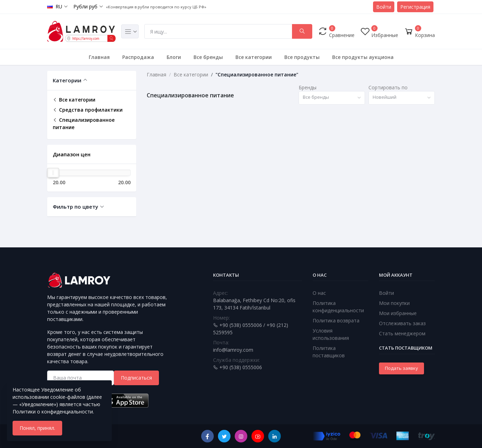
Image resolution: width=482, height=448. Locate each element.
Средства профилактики (88, 110)
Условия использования (331, 334)
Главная (99, 57)
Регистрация (415, 7)
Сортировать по (388, 87)
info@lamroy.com (233, 350)
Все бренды (208, 57)
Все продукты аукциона (363, 57)
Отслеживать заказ (402, 323)
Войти (384, 7)
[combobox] (332, 98)
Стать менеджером (402, 333)
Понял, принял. (37, 428)
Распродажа (138, 57)
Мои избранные (398, 313)
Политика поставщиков (329, 352)
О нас (319, 293)
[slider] (53, 173)
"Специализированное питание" (257, 74)
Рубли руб (85, 6)
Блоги (174, 57)
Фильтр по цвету (75, 207)
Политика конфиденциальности (338, 307)
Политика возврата (336, 320)
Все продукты (302, 57)
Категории (67, 80)
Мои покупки (394, 303)
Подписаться (136, 378)
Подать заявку (401, 368)
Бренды (308, 87)
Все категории (254, 57)
